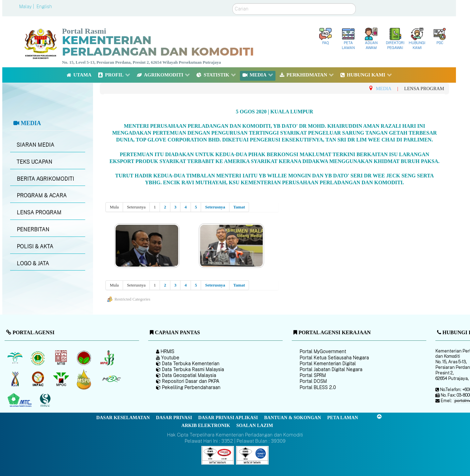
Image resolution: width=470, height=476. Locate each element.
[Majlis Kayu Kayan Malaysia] (20, 400)
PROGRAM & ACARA (42, 196)
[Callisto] (218, 455)
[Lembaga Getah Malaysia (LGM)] (39, 358)
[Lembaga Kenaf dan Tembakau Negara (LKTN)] (16, 379)
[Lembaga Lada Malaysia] (108, 358)
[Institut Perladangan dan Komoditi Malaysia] (39, 379)
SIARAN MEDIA (35, 145)
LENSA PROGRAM (39, 213)
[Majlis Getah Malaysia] (111, 379)
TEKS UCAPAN (34, 162)
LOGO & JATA (33, 263)
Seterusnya (215, 207)
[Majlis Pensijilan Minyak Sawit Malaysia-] (85, 379)
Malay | (27, 7)
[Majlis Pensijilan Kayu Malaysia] (46, 400)
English (44, 7)
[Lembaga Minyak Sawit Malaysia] (16, 358)
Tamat (239, 207)
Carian (233, 3)
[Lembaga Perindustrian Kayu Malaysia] (62, 358)
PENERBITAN (33, 230)
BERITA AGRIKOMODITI (45, 179)
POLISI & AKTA (35, 246)
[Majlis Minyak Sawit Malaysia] (62, 379)
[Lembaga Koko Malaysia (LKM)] (85, 358)
